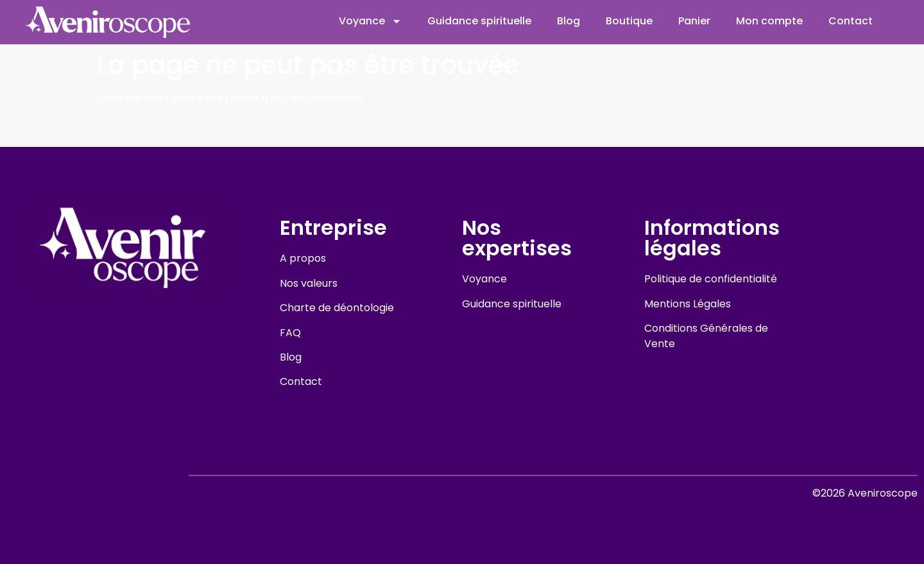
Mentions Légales (688, 304)
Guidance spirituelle (479, 21)
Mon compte (769, 21)
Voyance (370, 21)
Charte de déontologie (337, 308)
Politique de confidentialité (711, 279)
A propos (303, 258)
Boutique (629, 21)
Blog (569, 21)
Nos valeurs (309, 283)
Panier (694, 21)
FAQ (290, 333)
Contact (851, 21)
